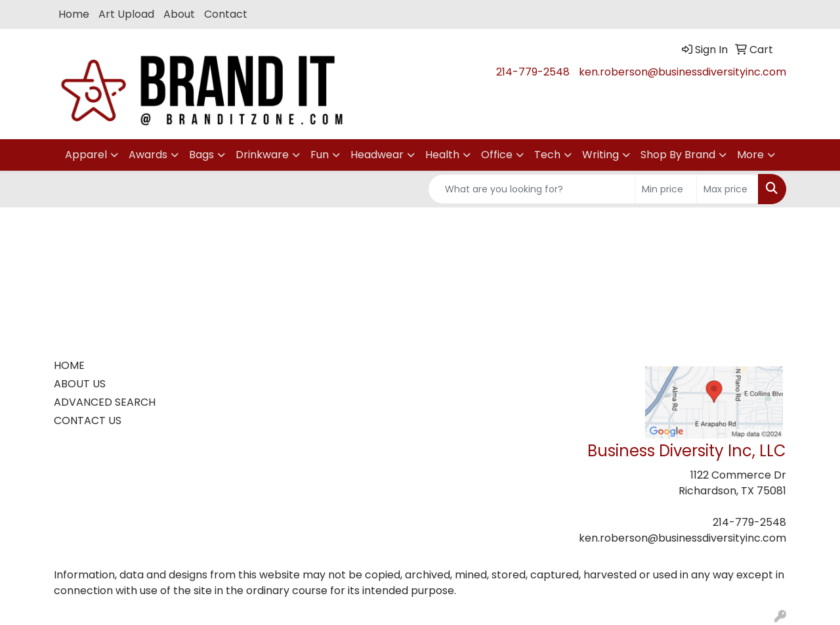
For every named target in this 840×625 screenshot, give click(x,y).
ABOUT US (80, 384)
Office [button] (497, 155)
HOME (69, 365)
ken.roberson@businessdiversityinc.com (682, 72)
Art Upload (126, 14)
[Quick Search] (532, 189)
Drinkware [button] (262, 155)
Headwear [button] (377, 155)
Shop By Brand (678, 155)
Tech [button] (547, 155)
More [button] (750, 155)
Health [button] (442, 155)
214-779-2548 (533, 72)
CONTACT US (88, 420)
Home (74, 14)
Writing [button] (600, 155)
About (179, 14)
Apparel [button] (86, 155)
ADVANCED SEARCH (105, 402)
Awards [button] (148, 155)
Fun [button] (320, 155)
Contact (226, 14)
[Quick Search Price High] (727, 189)
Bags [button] (201, 155)
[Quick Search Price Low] (666, 189)
